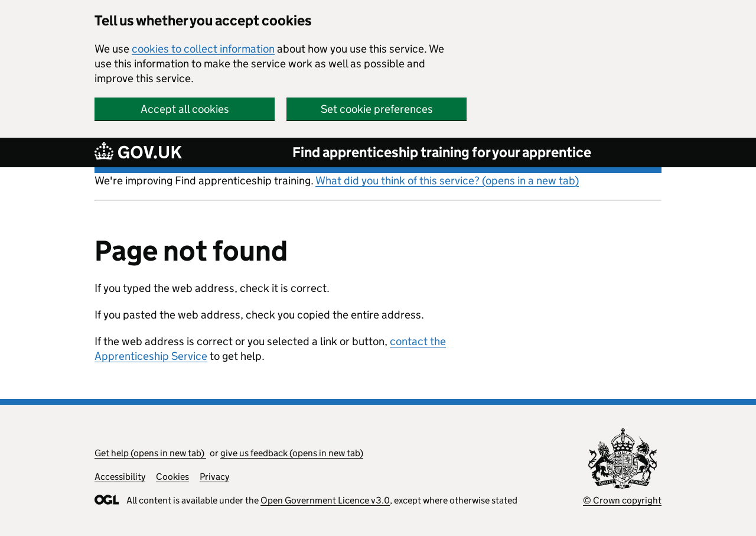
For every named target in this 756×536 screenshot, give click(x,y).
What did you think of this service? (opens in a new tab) (447, 181)
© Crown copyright (622, 500)
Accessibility (120, 477)
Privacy (214, 477)
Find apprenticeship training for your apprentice (442, 152)
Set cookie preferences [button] (377, 109)
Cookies (172, 477)
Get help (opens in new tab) (150, 453)
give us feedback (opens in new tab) (292, 453)
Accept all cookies (185, 109)
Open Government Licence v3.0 (325, 500)
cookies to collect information (203, 49)
